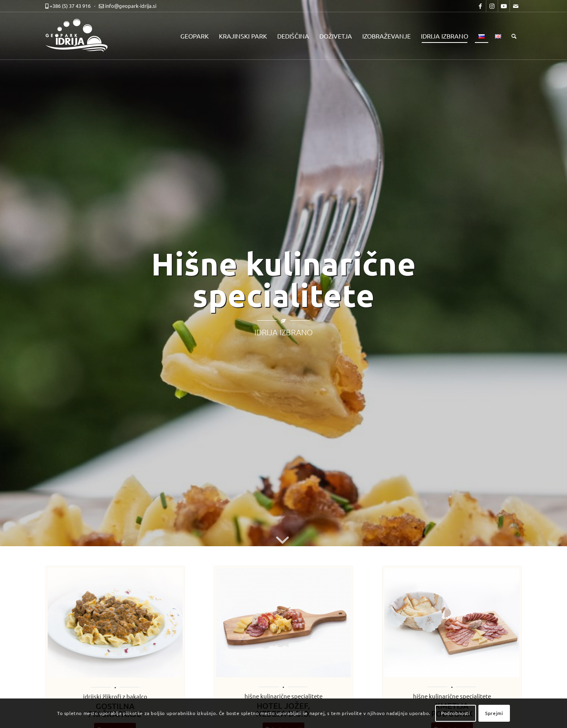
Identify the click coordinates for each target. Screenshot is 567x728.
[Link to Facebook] (480, 6)
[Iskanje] (514, 36)
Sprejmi (494, 713)
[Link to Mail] (516, 6)
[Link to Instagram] (492, 6)
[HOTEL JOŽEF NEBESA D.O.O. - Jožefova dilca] (284, 623)
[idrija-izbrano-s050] (452, 623)
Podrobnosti (456, 713)
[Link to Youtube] (504, 6)
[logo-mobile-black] (81, 36)
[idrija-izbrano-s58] (115, 623)
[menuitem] (195, 36)
